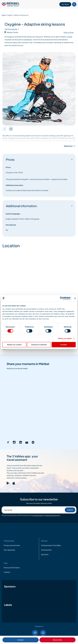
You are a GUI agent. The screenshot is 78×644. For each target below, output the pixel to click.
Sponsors (45, 554)
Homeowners (46, 550)
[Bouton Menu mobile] (74, 4)
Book (65, 4)
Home (4, 15)
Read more (68, 146)
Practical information (12, 568)
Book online (57, 640)
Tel (43, 633)
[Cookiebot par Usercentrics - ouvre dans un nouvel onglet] (61, 298)
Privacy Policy (39, 515)
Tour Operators (9, 550)
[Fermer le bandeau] (75, 298)
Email (35, 633)
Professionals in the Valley (51, 545)
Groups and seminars (12, 545)
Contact (20, 640)
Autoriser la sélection (39, 345)
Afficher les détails (65, 338)
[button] (11, 129)
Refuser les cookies (14, 345)
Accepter (64, 345)
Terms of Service (51, 515)
